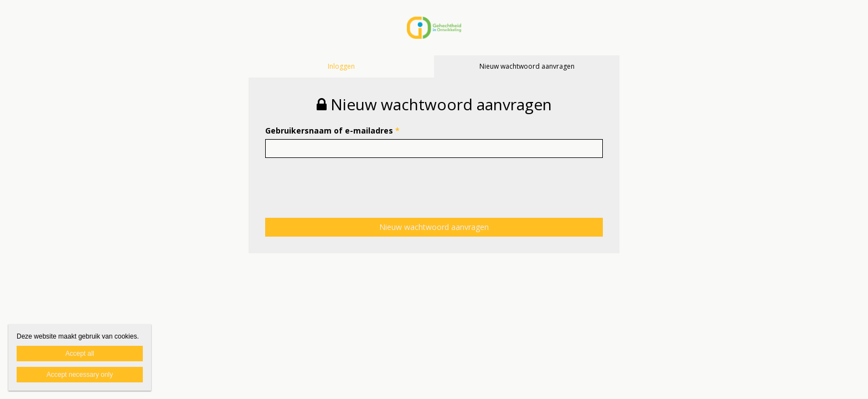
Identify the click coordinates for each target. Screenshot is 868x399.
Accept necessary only (80, 375)
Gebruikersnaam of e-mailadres (332, 131)
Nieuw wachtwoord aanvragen (527, 66)
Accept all (80, 354)
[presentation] (349, 180)
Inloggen (341, 66)
